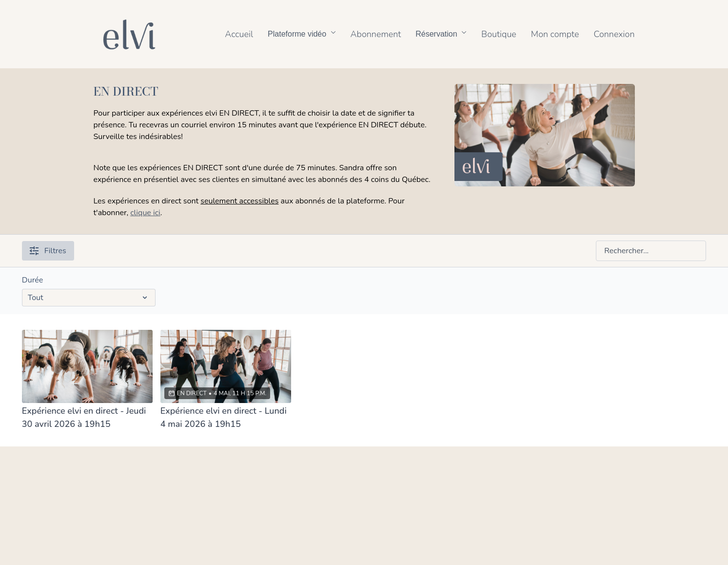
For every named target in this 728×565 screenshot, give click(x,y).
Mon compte (555, 34)
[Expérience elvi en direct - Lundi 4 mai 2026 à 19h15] (226, 418)
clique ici (145, 213)
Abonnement (376, 34)
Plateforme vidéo (302, 34)
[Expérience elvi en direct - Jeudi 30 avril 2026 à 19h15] (87, 418)
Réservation (441, 34)
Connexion (614, 34)
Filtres (48, 251)
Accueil (239, 34)
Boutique (499, 34)
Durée (33, 280)
